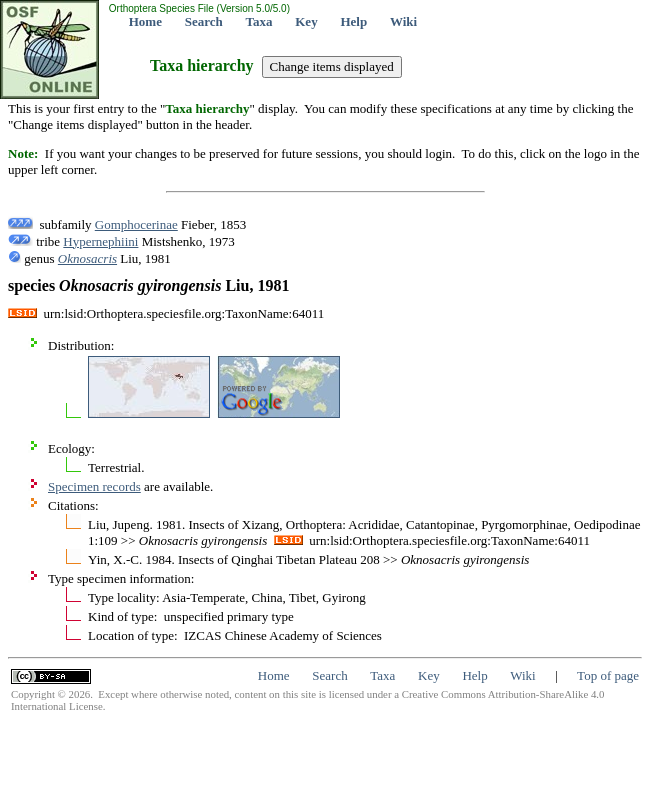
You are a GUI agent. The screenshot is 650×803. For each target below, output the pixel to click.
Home (145, 21)
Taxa (259, 21)
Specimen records (94, 486)
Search (204, 21)
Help (353, 21)
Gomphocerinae (136, 224)
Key (306, 21)
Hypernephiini (100, 241)
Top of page (608, 675)
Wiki (403, 21)
